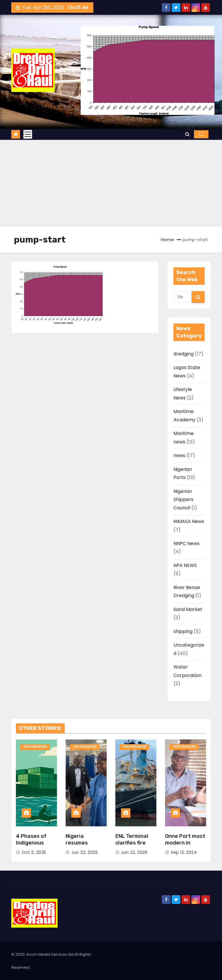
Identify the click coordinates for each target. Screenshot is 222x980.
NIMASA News (189, 521)
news (179, 455)
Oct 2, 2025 (34, 852)
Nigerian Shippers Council (183, 500)
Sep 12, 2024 (184, 852)
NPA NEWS (185, 565)
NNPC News (186, 543)
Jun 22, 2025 (85, 852)
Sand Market (188, 609)
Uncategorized (35, 747)
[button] (187, 134)
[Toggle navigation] (28, 134)
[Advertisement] (111, 183)
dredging (184, 354)
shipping (183, 631)
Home (168, 240)
